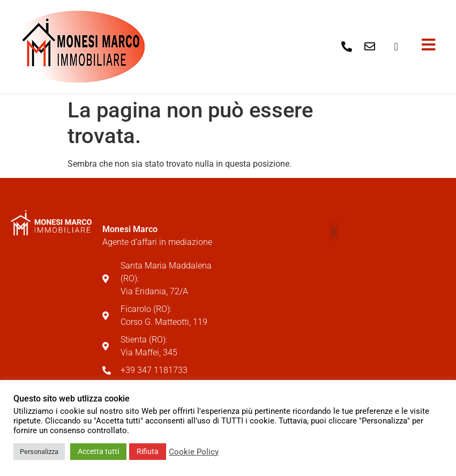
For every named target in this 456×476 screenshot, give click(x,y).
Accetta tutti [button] (98, 451)
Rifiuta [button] (148, 451)
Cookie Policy (194, 452)
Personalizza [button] (39, 452)
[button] (334, 232)
